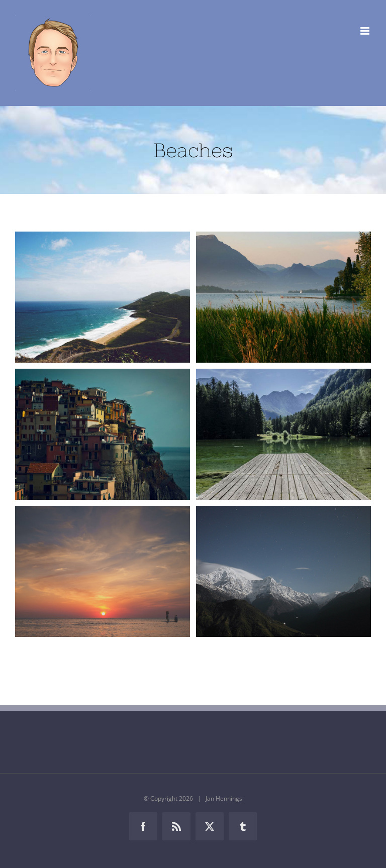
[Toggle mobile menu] (366, 31)
